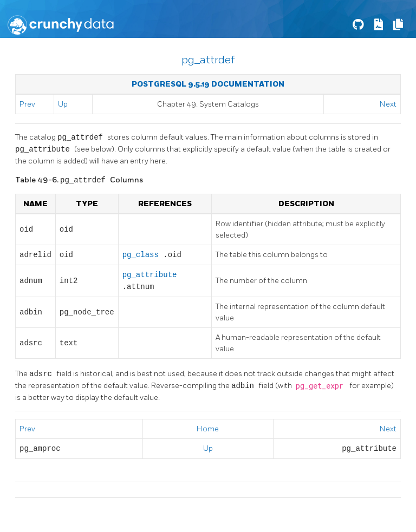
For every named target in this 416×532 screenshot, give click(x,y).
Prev (27, 104)
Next (388, 104)
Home (208, 429)
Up (63, 104)
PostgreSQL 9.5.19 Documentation (208, 84)
